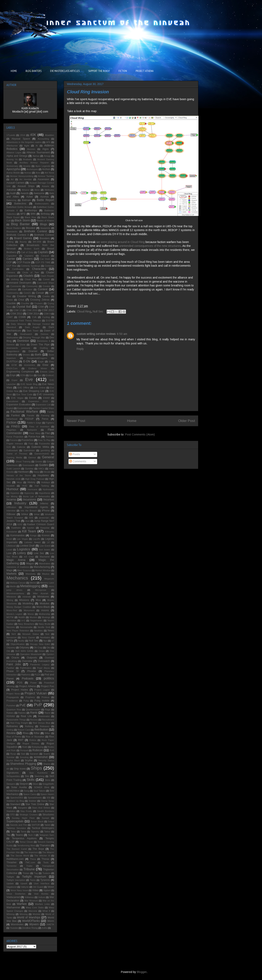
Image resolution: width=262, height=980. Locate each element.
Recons (34, 720)
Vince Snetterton (16, 894)
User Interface (42, 883)
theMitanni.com (15, 859)
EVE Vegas (17, 398)
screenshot (41, 757)
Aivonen (31, 149)
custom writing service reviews (96, 334)
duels (38, 354)
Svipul (51, 821)
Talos (13, 832)
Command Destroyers (19, 283)
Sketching (39, 776)
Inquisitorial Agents (36, 507)
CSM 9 (47, 314)
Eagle (41, 362)
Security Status (46, 760)
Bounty (23, 242)
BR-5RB (37, 242)
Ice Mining (12, 496)
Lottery (22, 553)
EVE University (45, 394)
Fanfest (16, 415)
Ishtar (37, 514)
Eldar (45, 365)
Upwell (24, 883)
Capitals (43, 252)
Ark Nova (49, 173)
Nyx (45, 641)
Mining (10, 600)
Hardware (23, 472)
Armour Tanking (46, 176)
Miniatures (43, 597)
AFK (48, 142)
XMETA (50, 924)
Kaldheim (16, 528)
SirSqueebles (13, 776)
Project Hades (20, 690)
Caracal (45, 256)
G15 (9, 447)
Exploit (10, 408)
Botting (10, 242)
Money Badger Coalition (19, 607)
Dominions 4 (43, 341)
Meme (33, 583)
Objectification (18, 644)
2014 (23, 135)
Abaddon (49, 135)
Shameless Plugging (23, 764)
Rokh (25, 747)
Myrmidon (11, 620)
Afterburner (12, 146)
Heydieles (43, 475)
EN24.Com (12, 368)
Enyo (13, 375)
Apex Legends (43, 166)
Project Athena (28, 686)
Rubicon (38, 750)
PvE (23, 705)
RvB (52, 750)
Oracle (15, 658)
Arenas (28, 173)
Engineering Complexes (20, 372)
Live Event (45, 546)
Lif (48, 542)
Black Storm (22, 220)
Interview (11, 511)
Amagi (47, 156)
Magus (30, 564)
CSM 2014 (33, 314)
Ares (38, 173)
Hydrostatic (48, 489)
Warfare (22, 904)
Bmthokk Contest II (18, 235)
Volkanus (29, 897)
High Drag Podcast (35, 479)
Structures (48, 815)
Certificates (18, 269)
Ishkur (25, 514)
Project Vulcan (36, 693)
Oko (49, 648)
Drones (26, 355)
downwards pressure (18, 348)
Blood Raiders (14, 228)
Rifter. (47, 733)
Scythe (29, 760)
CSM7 (10, 317)
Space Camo (30, 794)
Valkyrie (25, 887)
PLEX (38, 675)
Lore (9, 553)
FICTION (123, 71)
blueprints (45, 228)
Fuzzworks (44, 444)
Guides (44, 465)
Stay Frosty (26, 811)
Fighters (50, 423)
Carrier (11, 259)
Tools (46, 862)
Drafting (44, 348)
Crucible (11, 303)
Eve (29, 379)
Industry (20, 503)
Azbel (30, 197)
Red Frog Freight (19, 723)
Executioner (12, 401)
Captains (29, 256)
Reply (80, 349)
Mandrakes (45, 564)
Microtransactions (15, 593)
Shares (47, 764)
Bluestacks (12, 231)
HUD (25, 486)
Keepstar (45, 528)
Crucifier (25, 303)
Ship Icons (20, 769)
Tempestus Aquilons (24, 838)
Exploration (23, 408)
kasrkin (31, 528)
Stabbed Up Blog (15, 801)
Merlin (13, 586)
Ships (36, 768)
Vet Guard (38, 887)
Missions (24, 600)
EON (23, 375)
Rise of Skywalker (35, 737)
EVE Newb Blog (29, 384)
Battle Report (45, 200)
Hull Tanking (42, 486)
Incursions (30, 499)
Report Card (24, 730)
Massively (31, 574)
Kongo (33, 535)
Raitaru (10, 713)
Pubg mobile (42, 701)
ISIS (31, 518)
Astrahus (11, 190)
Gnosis (39, 462)
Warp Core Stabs (35, 907)
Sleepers (11, 784)
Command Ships (45, 283)
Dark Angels (32, 327)
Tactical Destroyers (43, 828)
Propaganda (13, 697)
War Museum (31, 901)
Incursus (49, 499)
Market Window (43, 570)
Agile (27, 146)
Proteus (45, 697)
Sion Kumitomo (38, 773)
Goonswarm (28, 465)
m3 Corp (29, 557)
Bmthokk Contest (35, 231)
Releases (45, 726)
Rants (34, 713)
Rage (48, 710)
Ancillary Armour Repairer (34, 163)
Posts (75, 454)
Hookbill (10, 486)
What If (46, 911)
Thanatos (45, 845)
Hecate (47, 472)
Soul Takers (39, 791)
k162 (20, 524)
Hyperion (15, 493)
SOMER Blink (42, 787)
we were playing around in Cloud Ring (120, 242)
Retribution (41, 730)
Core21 (27, 293)
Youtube (14, 928)
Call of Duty (27, 252)
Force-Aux (34, 437)
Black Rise (30, 217)
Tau (8, 835)
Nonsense (11, 637)
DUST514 (12, 362)
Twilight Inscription (16, 880)
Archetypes (32, 169)
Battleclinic (20, 204)
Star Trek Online (35, 804)
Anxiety (27, 166)
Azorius (45, 197)
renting (10, 730)
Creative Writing (26, 296)
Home (132, 421)
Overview (27, 661)
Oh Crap (38, 648)
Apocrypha (13, 169)
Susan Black (37, 821)
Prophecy (30, 697)
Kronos (46, 535)
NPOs (10, 641)
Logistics (23, 549)
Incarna (11, 499)
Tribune (29, 869)
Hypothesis (45, 493)
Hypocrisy (29, 493)
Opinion (50, 654)
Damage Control (41, 324)
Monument (29, 610)
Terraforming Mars (26, 845)
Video (35, 890)
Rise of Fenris (14, 737)
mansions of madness (18, 567)
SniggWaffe (48, 784)
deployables (12, 338)
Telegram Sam (47, 835)
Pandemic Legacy (40, 665)
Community (32, 286)
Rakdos (22, 713)
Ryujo (13, 754)
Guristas (29, 469)
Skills (31, 780)
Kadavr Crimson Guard (41, 524)
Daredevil (11, 327)
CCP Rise (11, 266)
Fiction (11, 422)
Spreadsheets (35, 798)
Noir (47, 634)
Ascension (44, 179)
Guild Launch (13, 469)
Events (33, 398)
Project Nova (13, 694)
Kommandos (17, 535)
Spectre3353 (17, 798)
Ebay (52, 362)
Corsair (40, 293)
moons (45, 610)
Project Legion (42, 690)
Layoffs (36, 539)
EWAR (46, 398)
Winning (24, 914)
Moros (31, 614)
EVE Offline (23, 388)
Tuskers (46, 873)
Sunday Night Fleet (23, 818)
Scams (47, 754)
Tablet (47, 825)
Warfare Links (42, 904)
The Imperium (31, 852)
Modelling (28, 604)
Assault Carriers (16, 183)
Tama (23, 832)
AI (37, 146)
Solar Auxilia (19, 787)
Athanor (26, 190)
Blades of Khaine (45, 221)
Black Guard (13, 217)
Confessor (12, 289)
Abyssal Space (21, 139)
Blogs (43, 224)
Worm (51, 921)
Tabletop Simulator (16, 828)
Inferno (44, 504)
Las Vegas (22, 539)
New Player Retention (18, 631)
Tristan (26, 873)
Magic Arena (16, 560)
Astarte (45, 186)
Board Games (23, 238)
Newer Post (76, 421)
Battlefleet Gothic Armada (19, 207)
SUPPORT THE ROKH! (99, 71)
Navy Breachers (26, 624)
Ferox (45, 419)
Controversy (12, 293)
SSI (48, 798)
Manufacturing (42, 567)
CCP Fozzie (24, 262)
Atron (37, 190)
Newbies (38, 631)
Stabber (33, 801)
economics (30, 365)
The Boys (38, 849)
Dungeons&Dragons (37, 358)
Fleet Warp (35, 433)
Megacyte (49, 579)
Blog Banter (20, 224)
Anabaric (27, 159)
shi (8, 769)
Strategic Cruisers (29, 815)
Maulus (46, 574)
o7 (53, 641)
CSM (41, 307)
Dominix (10, 345)
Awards (25, 193)
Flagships (11, 430)
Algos (46, 149)
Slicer (35, 784)
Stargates (22, 808)
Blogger (142, 972)
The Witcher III (42, 856)
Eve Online (40, 388)
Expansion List (43, 405)
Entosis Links (47, 372)
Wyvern (34, 924)
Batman (26, 200)
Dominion (23, 341)
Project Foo (47, 686)
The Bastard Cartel (17, 849)
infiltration (11, 507)
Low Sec (39, 553)
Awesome (39, 193)
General (48, 457)
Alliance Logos (14, 152)
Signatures (12, 773)
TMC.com (30, 862)
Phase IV (13, 671)
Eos (31, 375)
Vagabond (11, 887)
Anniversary (12, 166)
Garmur (32, 457)
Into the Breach (29, 511)
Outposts (32, 658)
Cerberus (49, 266)
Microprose (41, 590)
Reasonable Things (16, 720)
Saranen (34, 754)
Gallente (21, 447)
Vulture (42, 897)
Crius (21, 300)
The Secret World (20, 856)
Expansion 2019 (38, 401)
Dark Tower (33, 331)
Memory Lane (47, 583)
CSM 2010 (32, 310)
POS (20, 683)
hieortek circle (14, 479)
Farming (45, 415)
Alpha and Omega (17, 156)
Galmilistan (29, 450)
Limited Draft (28, 546)
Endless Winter (38, 368)
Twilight (10, 877)
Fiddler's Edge (34, 423)
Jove (27, 521)
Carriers (28, 259)
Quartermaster (33, 710)
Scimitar (10, 757)
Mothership (44, 614)
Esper (15, 380)
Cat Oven (45, 259)
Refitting (29, 726)
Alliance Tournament (38, 152)
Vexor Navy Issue (19, 890)
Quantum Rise (14, 710)
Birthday (45, 214)
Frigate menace (15, 444)
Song (27, 791)
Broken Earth (32, 249)
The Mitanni (48, 852)
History (31, 482)
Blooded (30, 228)
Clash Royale (47, 276)
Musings (46, 617)
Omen (42, 651)
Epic (40, 375)
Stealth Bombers (45, 811)
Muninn (33, 617)
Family (51, 412)
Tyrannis (45, 880)
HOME (14, 71)
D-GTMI (50, 321)
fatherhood (12, 419)
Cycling (46, 317)
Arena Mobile (13, 173)
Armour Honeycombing (22, 176)
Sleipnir (24, 784)
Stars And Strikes (41, 808)
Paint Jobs (14, 664)
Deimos (45, 334)
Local (9, 550)
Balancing (11, 200)
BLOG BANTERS (34, 71)
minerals (27, 597)
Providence (12, 701)
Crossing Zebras (40, 300)
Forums (14, 440)
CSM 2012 (48, 310)
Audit (13, 193)
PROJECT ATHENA (145, 71)
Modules (45, 604)
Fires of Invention (39, 427)
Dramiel (33, 351)
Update (10, 883)
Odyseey (11, 648)
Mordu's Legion (14, 614)
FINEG (16, 426)
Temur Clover (26, 842)
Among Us (12, 159)
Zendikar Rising (30, 928)
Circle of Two (31, 272)
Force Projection (15, 437)
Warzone (33, 911)
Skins (48, 780)
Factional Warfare (24, 412)
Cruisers (38, 303)
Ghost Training (23, 462)
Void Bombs (41, 894)
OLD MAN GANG (24, 651)
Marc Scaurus (24, 570)
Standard (15, 804)
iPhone (46, 511)
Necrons (11, 627)
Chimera (11, 272)
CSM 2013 (16, 314)
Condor (46, 286)
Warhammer (13, 907)
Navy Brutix (45, 624)
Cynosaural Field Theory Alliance (24, 321)
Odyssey (24, 648)
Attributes (49, 190)
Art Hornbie (26, 179)
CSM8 (22, 317)
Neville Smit (44, 627)
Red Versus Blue (41, 723)
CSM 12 (18, 310)
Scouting (24, 757)
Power (33, 683)
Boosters (45, 238)
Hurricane (33, 489)
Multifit (22, 617)
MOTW (10, 617)
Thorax (45, 859)
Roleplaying (37, 747)
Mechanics (17, 578)
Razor (48, 713)
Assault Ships (26, 186)
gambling (45, 450)
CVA (34, 317)
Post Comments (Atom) (140, 434)
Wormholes (17, 924)
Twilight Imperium (34, 877)
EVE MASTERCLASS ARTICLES (65, 71)
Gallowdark (12, 450)
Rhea (26, 733)
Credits (46, 296)
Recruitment (48, 720)
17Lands (11, 135)
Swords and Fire (19, 825)
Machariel (45, 557)
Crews (10, 300)
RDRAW (11, 716)
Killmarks (49, 532)
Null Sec (98, 311)
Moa (38, 600)
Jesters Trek (13, 521)
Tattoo (47, 832)
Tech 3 (31, 835)
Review (11, 733)
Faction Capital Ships (43, 408)
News (51, 631)
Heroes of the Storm (19, 475)
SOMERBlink (13, 791)
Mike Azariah (41, 593)
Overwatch (44, 661)
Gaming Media (14, 457)
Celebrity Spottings (31, 266)
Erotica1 (50, 375)
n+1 (23, 620)
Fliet (48, 433)
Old (8, 651)
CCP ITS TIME (43, 262)
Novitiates (45, 637)
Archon (46, 169)
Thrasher (11, 862)
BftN (33, 214)
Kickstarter (12, 532)
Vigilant (47, 890)
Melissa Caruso (18, 583)
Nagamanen (36, 620)
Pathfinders (26, 668)
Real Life (26, 716)
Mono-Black (43, 607)
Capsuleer (12, 256)
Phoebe (32, 671)
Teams (19, 835)
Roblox (33, 740)
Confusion (27, 289)
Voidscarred (13, 897)
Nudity (21, 641)
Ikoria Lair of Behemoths (37, 496)
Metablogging (30, 586)
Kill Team (29, 531)
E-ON (27, 361)
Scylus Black (13, 760)
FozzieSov (28, 440)
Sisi (27, 776)
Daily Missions (19, 324)
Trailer (29, 866)
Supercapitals (15, 821)
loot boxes (45, 550)
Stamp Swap (47, 801)
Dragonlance (13, 351)
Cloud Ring (84, 311)
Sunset (45, 818)
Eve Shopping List (34, 391)
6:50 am (122, 334)
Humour (12, 489)
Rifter (37, 733)
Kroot (9, 539)
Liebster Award (32, 542)
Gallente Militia (40, 447)
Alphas (36, 156)
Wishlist (37, 914)
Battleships (31, 210)
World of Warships (29, 917)
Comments (78, 461)
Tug (36, 873)
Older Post (187, 421)
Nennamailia (26, 627)
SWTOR (36, 825)
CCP (9, 262)
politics (49, 678)
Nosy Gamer (28, 637)
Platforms (26, 675)
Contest (43, 289)
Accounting (43, 139)
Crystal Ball (24, 307)
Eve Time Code (24, 394)
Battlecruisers (42, 204)
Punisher (11, 706)
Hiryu (19, 482)
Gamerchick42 (42, 454)
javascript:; (44, 518)
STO (13, 815)
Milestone (11, 597)
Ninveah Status (31, 634)
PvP (38, 705)
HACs (41, 469)
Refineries (12, 726)
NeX (14, 634)
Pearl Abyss (43, 668)
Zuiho (45, 928)
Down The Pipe (40, 345)
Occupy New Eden (40, 644)
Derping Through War (34, 338)
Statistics (11, 811)
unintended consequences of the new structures (150, 246)
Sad (23, 754)
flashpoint (32, 430)
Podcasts (28, 678)
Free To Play (44, 440)
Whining (10, 914)
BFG (23, 214)
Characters (39, 269)
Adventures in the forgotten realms (24, 142)
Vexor (51, 887)
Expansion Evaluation (19, 405)
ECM (14, 365)
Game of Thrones (17, 454)
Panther (10, 668)
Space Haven (47, 794)
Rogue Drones (31, 743)
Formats (50, 437)
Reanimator (44, 716)
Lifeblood (11, 546)
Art (12, 179)
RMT (21, 740)
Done (23, 345)
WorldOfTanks (31, 921)
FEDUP (29, 419)
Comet (46, 279)
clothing (15, 279)
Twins (33, 880)
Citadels (28, 276)
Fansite (31, 415)
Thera (33, 859)
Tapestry (35, 832)
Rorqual (24, 750)
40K (33, 135)
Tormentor (11, 866)
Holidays (46, 482)
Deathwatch (26, 334)
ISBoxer (11, 514)
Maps (10, 570)
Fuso (31, 444)
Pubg (26, 701)
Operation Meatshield (31, 654)
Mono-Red (12, 610)
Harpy (36, 472)
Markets (11, 574)
